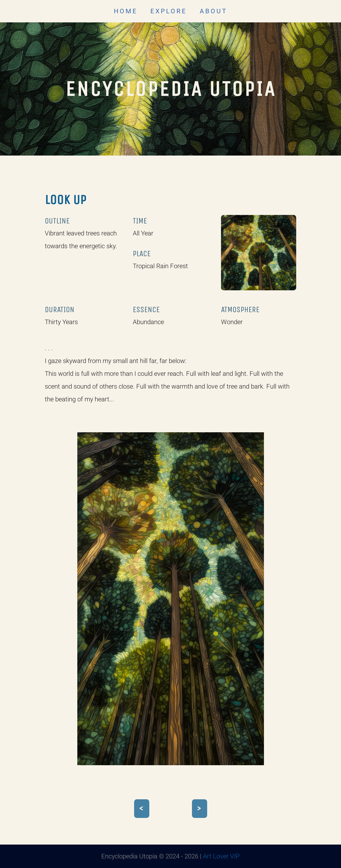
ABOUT (213, 11)
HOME (126, 11)
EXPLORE (169, 11)
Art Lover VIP (221, 856)
